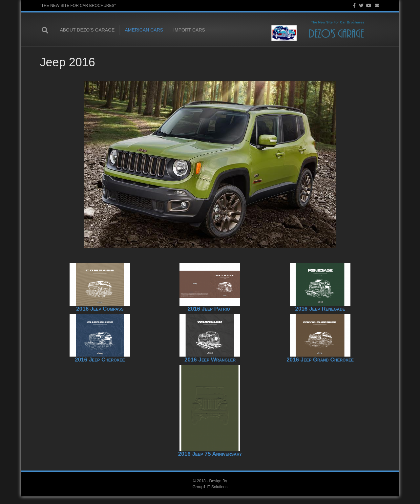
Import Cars (187, 30)
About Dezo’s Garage (85, 30)
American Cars (142, 30)
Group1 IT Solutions (210, 494)
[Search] (47, 31)
